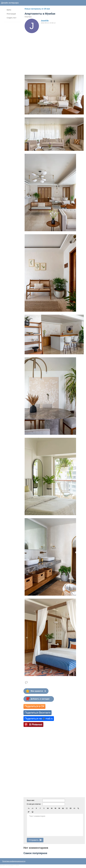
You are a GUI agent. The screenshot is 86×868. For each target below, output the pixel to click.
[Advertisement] (54, 50)
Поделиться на (39, 719)
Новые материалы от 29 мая (37, 9)
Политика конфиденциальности (14, 861)
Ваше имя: (31, 800)
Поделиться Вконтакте (38, 713)
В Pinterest (36, 724)
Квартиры (28, 17)
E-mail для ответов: (34, 804)
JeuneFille (45, 21)
